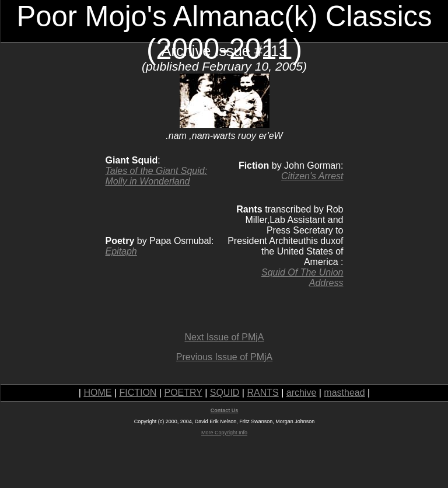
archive (302, 393)
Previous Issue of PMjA (224, 357)
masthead (344, 393)
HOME (97, 393)
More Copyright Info (224, 433)
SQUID (225, 393)
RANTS (262, 393)
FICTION (138, 393)
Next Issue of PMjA (224, 337)
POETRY (183, 393)
